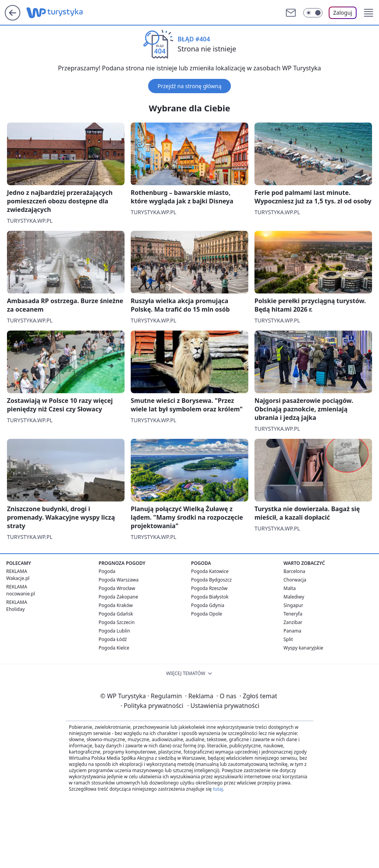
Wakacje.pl (18, 578)
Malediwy (294, 597)
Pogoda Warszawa (119, 580)
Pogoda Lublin (114, 631)
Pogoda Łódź (113, 639)
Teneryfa (293, 614)
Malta (290, 588)
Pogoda (107, 571)
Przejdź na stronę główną (189, 86)
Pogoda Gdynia (208, 605)
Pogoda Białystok (210, 597)
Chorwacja (295, 580)
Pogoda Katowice (210, 571)
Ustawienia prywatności (223, 706)
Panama (292, 631)
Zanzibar (293, 622)
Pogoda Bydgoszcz (211, 580)
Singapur (293, 605)
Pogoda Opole (207, 614)
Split (288, 639)
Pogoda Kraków (116, 605)
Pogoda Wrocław (117, 588)
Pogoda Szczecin (117, 622)
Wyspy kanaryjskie (303, 648)
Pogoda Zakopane (118, 597)
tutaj (218, 789)
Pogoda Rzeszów (209, 588)
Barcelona (294, 571)
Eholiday (15, 609)
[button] (369, 13)
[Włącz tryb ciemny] (313, 13)
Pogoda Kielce (114, 648)
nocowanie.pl (21, 594)
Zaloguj (343, 13)
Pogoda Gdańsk (116, 614)
